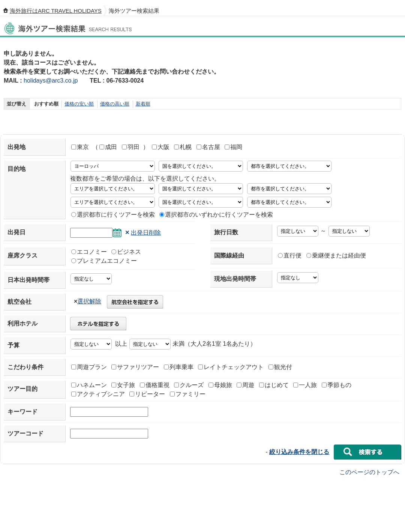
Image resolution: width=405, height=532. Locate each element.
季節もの (337, 385)
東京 (80, 147)
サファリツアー (135, 367)
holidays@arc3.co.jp (51, 81)
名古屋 (208, 147)
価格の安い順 (79, 104)
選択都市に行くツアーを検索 (113, 215)
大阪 (161, 147)
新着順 (143, 104)
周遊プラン (89, 367)
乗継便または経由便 (336, 255)
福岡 (233, 147)
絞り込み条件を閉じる (299, 452)
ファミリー (188, 394)
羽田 (131, 147)
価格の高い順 (115, 104)
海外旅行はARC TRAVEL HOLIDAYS (56, 11)
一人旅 (305, 385)
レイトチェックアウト (231, 367)
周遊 (245, 385)
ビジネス (126, 252)
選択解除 (89, 301)
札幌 (183, 147)
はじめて (274, 385)
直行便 (290, 255)
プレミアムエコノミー (104, 261)
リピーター (147, 394)
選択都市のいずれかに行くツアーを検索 (216, 215)
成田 (108, 147)
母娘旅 (220, 385)
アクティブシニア (98, 394)
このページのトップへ (369, 472)
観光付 (280, 367)
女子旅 (123, 385)
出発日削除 (146, 233)
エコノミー (89, 252)
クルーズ (189, 385)
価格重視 (155, 385)
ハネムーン (89, 385)
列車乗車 (179, 367)
